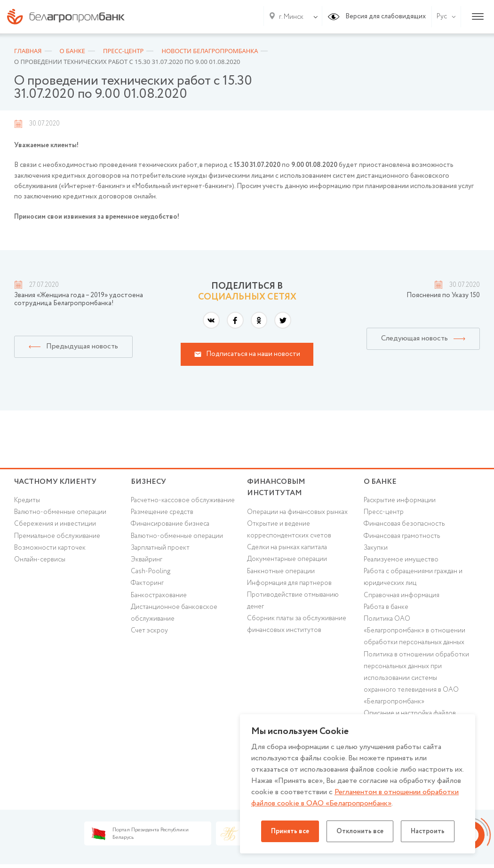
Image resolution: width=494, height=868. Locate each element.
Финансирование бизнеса (170, 524)
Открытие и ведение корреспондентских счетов (289, 530)
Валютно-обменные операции (60, 512)
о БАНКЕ (380, 482)
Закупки (376, 548)
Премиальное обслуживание (57, 536)
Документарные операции (287, 559)
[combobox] (289, 17)
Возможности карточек (50, 548)
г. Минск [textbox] (291, 17)
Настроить (428, 831)
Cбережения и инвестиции (55, 524)
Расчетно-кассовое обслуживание (183, 500)
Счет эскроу (149, 631)
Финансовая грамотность (402, 536)
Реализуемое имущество (401, 560)
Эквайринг (147, 560)
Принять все (290, 831)
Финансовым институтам (276, 488)
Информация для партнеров (289, 583)
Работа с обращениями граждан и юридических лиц (413, 577)
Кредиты (27, 500)
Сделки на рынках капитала (287, 547)
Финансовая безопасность (404, 524)
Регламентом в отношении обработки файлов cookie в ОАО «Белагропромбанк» (355, 798)
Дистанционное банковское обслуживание (174, 613)
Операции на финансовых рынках (297, 512)
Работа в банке (386, 607)
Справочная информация (402, 595)
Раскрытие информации (400, 500)
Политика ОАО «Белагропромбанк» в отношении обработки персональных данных (414, 631)
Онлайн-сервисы (40, 560)
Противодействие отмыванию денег (293, 601)
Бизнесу (148, 482)
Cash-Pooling (151, 571)
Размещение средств (162, 512)
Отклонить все (360, 831)
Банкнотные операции (281, 571)
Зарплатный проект (160, 548)
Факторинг (147, 583)
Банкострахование (159, 595)
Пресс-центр (384, 512)
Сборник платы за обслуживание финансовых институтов (297, 624)
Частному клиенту (55, 482)
